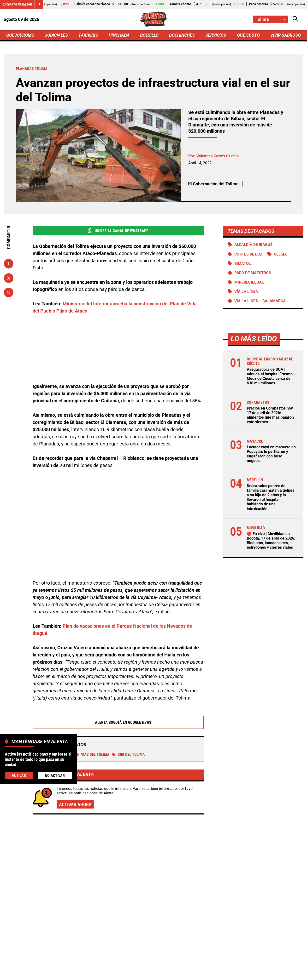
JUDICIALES (56, 35)
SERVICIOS (216, 35)
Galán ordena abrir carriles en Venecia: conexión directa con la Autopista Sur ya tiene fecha (251, 820)
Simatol (242, 264)
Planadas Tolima (54, 701)
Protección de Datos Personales (197, 974)
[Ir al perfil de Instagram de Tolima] (169, 933)
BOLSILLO (149, 35)
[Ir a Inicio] (154, 19)
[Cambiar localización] (271, 19)
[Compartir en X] (9, 278)
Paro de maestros (252, 273)
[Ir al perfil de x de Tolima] (152, 933)
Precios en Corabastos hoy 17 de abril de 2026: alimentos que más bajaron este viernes (270, 415)
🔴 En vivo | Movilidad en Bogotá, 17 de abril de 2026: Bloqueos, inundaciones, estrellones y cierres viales (271, 541)
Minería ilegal (249, 282)
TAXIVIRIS (88, 35)
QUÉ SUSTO (248, 35)
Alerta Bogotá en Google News (118, 669)
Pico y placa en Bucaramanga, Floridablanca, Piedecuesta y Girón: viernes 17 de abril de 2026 (254, 869)
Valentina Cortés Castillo (218, 156)
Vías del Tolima (92, 701)
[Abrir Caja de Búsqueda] (295, 19)
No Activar (55, 776)
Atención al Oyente (147, 974)
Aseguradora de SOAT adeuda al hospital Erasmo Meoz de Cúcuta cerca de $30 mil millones (269, 376)
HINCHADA (119, 35)
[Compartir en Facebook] (9, 264)
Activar (19, 775)
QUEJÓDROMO (20, 35)
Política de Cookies (248, 974)
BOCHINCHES (182, 35)
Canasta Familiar (17, 4)
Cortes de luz (248, 254)
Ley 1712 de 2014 (287, 974)
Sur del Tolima (128, 701)
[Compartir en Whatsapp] (9, 292)
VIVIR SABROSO (286, 35)
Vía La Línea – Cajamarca (260, 301)
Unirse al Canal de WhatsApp (118, 231)
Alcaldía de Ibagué (253, 245)
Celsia (280, 254)
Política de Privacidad (105, 974)
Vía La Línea (246, 292)
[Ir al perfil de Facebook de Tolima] (137, 933)
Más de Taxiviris (41, 791)
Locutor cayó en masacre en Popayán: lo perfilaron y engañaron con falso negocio (271, 454)
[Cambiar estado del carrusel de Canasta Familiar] (39, 4)
